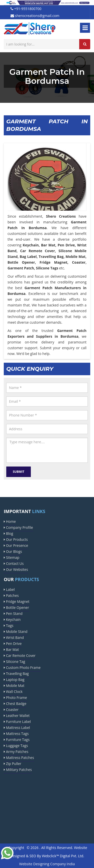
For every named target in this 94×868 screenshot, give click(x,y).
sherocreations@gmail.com (35, 16)
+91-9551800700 (26, 9)
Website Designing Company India (47, 864)
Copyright (16, 848)
